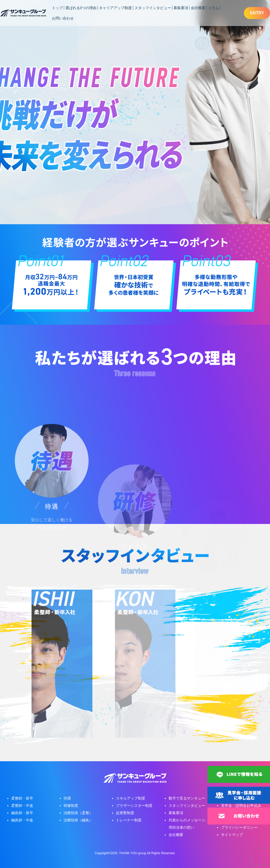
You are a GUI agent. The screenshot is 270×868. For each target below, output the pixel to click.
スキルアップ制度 (131, 798)
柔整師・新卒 (22, 798)
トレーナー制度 (129, 820)
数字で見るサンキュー (187, 798)
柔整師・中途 (22, 805)
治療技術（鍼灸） (78, 820)
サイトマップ (232, 835)
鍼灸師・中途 (22, 820)
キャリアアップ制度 (115, 8)
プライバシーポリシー (239, 827)
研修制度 (71, 805)
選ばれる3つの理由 (81, 8)
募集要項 (181, 8)
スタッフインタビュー (153, 8)
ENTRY (257, 13)
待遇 (67, 798)
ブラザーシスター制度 (134, 805)
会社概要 (198, 8)
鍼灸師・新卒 (22, 813)
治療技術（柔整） (78, 813)
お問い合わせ (63, 18)
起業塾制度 (125, 813)
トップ (57, 8)
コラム (213, 8)
